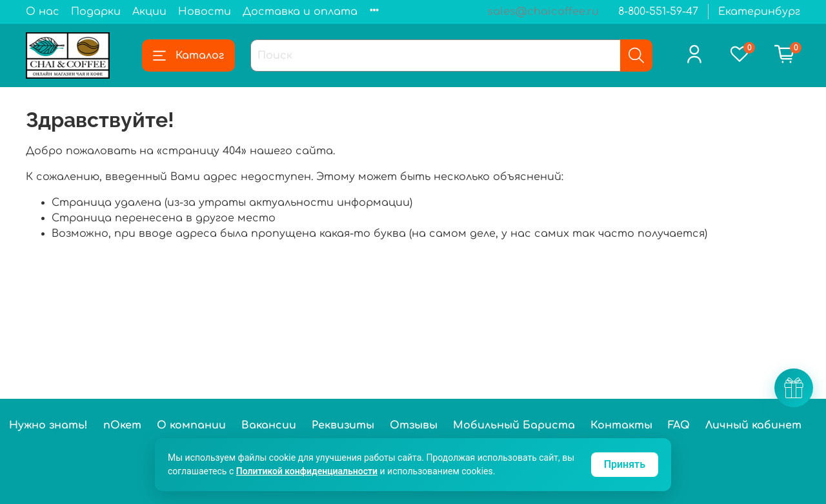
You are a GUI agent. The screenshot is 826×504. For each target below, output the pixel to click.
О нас (43, 12)
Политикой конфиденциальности (307, 471)
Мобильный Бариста (514, 425)
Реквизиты (343, 425)
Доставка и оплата (300, 12)
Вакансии (269, 425)
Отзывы (414, 425)
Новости (205, 12)
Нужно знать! (48, 425)
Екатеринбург (759, 12)
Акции (149, 12)
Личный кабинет (753, 425)
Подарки (96, 12)
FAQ (679, 425)
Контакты (621, 425)
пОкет (122, 425)
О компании (191, 425)
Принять (625, 464)
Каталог (188, 55)
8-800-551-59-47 (658, 12)
